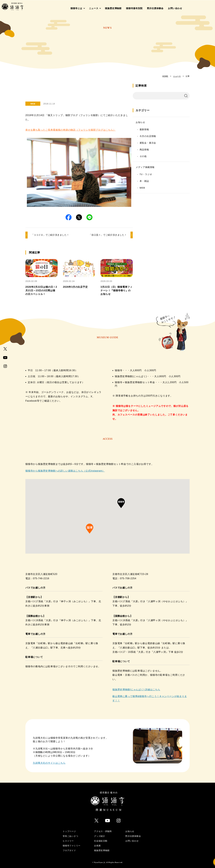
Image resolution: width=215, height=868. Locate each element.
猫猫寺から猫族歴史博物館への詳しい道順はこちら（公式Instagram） (65, 468)
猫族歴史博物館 (113, 8)
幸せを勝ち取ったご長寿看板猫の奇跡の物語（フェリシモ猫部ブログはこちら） (71, 122)
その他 (164, 159)
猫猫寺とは (76, 8)
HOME (165, 76)
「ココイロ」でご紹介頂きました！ (50, 232)
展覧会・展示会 (169, 146)
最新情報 (165, 132)
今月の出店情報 (169, 139)
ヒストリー (68, 837)
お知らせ (161, 125)
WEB (163, 191)
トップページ (69, 827)
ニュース (94, 8)
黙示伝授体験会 (155, 8)
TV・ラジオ (167, 177)
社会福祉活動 (101, 837)
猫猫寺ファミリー (72, 841)
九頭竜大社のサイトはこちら (49, 760)
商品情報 (165, 152)
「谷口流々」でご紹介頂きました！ (118, 232)
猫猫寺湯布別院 (134, 8)
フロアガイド (69, 846)
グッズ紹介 (100, 832)
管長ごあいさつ (70, 832)
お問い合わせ (175, 8)
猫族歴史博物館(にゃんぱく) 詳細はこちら (136, 687)
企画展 (97, 841)
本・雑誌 (165, 184)
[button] (74, 216)
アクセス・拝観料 (103, 827)
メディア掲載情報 (166, 170)
